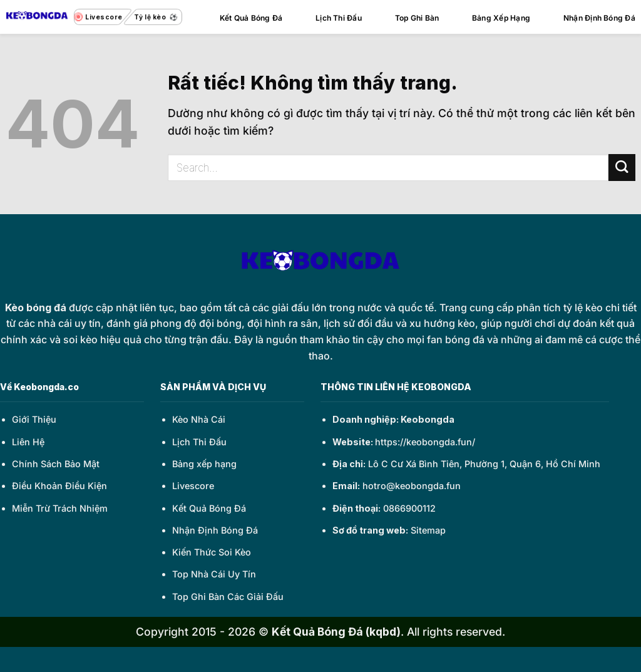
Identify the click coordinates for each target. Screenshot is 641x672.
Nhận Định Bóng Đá (599, 18)
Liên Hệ (28, 442)
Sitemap (428, 530)
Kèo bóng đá (36, 308)
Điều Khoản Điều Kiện (59, 486)
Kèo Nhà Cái (199, 419)
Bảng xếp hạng (204, 464)
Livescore (193, 486)
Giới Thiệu (34, 419)
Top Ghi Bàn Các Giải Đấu (228, 597)
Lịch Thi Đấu (339, 18)
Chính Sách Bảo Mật (56, 464)
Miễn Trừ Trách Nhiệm (60, 508)
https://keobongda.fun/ (425, 442)
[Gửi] (622, 168)
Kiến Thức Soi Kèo (212, 552)
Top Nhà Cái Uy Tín (214, 574)
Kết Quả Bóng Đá (251, 18)
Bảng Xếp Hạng (501, 18)
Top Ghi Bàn (417, 18)
